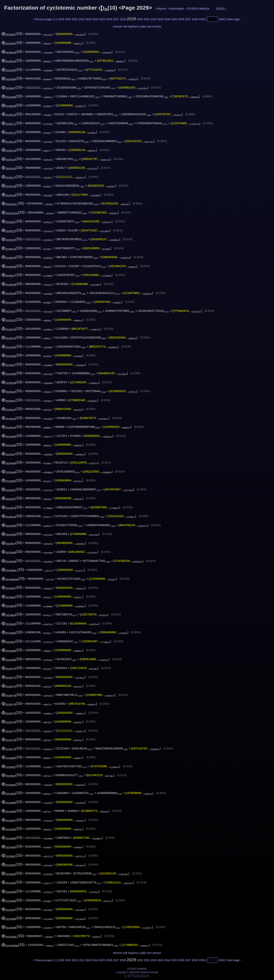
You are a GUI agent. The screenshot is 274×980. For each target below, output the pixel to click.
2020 (68, 19)
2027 (116, 19)
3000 (222, 19)
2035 (174, 19)
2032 (153, 19)
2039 (202, 19)
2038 (195, 19)
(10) (12, 33)
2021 (75, 19)
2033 (160, 19)
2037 (188, 19)
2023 (88, 19)
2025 (102, 19)
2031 (147, 19)
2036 (181, 19)
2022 (82, 19)
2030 (140, 19)
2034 (167, 19)
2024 (95, 19)
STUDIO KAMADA (198, 9)
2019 (61, 19)
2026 (109, 19)
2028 (123, 19)
